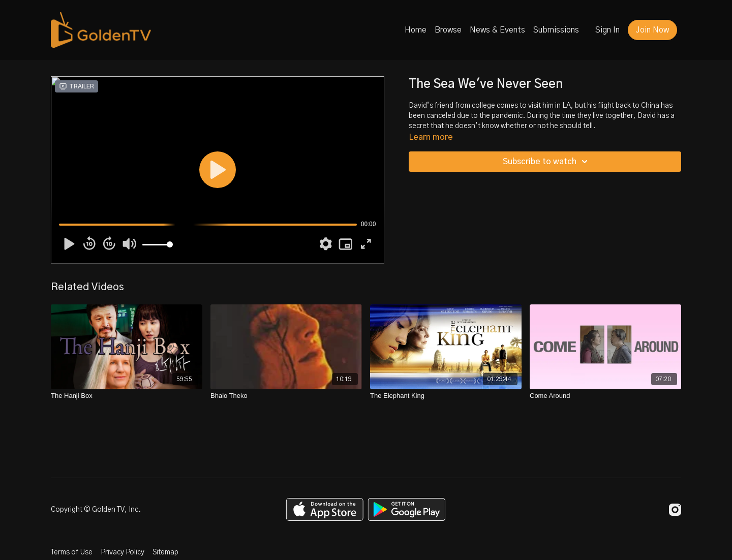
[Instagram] (675, 510)
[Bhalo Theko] (286, 396)
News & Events (497, 30)
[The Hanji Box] (127, 396)
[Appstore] (325, 509)
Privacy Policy (123, 552)
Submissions (556, 30)
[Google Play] (407, 509)
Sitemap (165, 552)
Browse (448, 30)
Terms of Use (72, 552)
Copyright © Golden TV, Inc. (96, 510)
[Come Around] (605, 396)
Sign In (607, 30)
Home (416, 30)
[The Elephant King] (446, 396)
